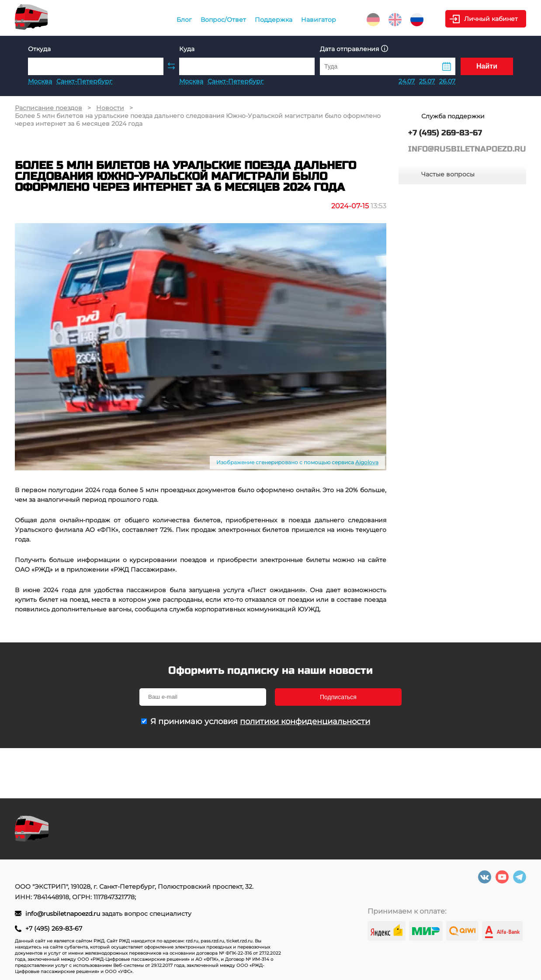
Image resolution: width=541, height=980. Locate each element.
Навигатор (319, 20)
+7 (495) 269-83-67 (54, 928)
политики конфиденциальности (305, 721)
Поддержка (274, 20)
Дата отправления (354, 49)
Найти (487, 66)
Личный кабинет (491, 19)
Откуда (39, 49)
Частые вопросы (448, 174)
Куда (187, 49)
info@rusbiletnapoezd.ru (64, 914)
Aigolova (367, 462)
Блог (184, 20)
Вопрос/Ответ (223, 20)
